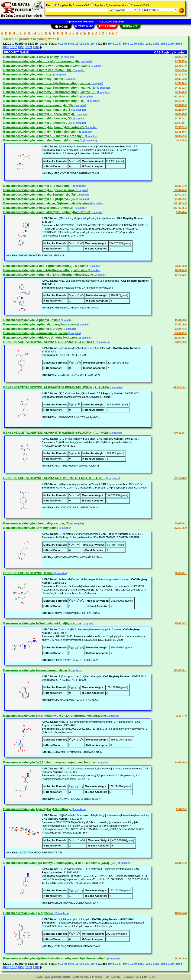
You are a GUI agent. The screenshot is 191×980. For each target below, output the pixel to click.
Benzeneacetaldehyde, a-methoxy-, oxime (33, 79)
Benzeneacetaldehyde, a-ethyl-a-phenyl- (32, 57)
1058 (21, 47)
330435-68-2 (180, 670)
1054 (171, 44)
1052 (156, 44)
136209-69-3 (180, 338)
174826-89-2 (180, 342)
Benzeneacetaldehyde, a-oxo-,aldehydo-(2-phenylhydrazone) (47, 212)
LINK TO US (149, 977)
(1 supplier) (67, 57)
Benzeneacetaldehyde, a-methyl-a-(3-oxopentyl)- (38, 186)
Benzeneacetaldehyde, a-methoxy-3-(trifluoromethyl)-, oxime (47, 83)
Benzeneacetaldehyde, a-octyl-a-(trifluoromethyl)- (39, 208)
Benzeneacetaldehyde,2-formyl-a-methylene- (35, 670)
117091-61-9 (180, 863)
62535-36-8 (181, 266)
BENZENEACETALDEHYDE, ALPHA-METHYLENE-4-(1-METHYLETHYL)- (54, 478)
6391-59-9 (181, 809)
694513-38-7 (180, 433)
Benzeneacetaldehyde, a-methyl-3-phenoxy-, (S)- (38, 123)
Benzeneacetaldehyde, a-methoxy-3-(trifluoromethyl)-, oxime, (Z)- (50, 92)
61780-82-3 (181, 127)
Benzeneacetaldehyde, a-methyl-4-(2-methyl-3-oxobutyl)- (44, 127)
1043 (86, 44)
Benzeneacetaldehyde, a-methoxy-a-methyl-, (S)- (38, 110)
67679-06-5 (181, 195)
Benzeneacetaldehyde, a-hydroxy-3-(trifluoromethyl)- (41, 61)
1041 (71, 44)
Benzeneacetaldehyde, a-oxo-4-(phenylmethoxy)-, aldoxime (46, 266)
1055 (179, 44)
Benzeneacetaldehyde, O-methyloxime (31, 528)
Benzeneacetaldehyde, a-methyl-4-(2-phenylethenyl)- (41, 132)
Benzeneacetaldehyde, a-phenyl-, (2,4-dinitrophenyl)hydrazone (48, 275)
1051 (149, 44)
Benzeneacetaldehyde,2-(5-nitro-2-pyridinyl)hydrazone (42, 623)
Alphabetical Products (80, 22)
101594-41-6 (180, 329)
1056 (6, 47)
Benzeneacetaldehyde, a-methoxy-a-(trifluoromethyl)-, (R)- (45, 101)
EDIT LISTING (113, 977)
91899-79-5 (181, 105)
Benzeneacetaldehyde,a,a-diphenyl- (29, 913)
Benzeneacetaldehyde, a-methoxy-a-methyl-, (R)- (38, 105)
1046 (111, 44)
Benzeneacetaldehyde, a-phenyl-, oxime (32, 320)
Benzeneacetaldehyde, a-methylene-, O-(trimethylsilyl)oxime (46, 203)
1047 (118, 44)
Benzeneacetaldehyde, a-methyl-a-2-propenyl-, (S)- (39, 199)
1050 (141, 44)
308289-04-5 (180, 204)
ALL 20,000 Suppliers (112, 22)
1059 (29, 47)
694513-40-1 (180, 387)
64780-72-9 (181, 92)
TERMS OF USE (80, 977)
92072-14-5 (181, 270)
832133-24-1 (180, 97)
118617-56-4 (180, 101)
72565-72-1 (181, 573)
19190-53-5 (181, 75)
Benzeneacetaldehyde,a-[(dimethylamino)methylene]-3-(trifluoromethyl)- (55, 958)
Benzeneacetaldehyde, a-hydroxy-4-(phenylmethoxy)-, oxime (47, 66)
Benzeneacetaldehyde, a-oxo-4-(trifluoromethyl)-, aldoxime (45, 270)
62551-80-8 (181, 132)
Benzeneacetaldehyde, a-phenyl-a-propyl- (33, 329)
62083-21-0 (181, 136)
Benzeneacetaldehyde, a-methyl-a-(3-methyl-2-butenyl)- (43, 140)
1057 (14, 47)
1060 (36, 47)
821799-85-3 (180, 208)
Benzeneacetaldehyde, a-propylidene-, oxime (35, 333)
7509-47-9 (181, 716)
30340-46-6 (181, 325)
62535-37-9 (181, 66)
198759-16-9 (180, 478)
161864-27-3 (180, 333)
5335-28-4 (181, 212)
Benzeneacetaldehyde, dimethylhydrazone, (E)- (37, 523)
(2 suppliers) (90, 141)
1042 (79, 44)
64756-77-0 (181, 61)
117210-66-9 (180, 528)
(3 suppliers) (113, 478)
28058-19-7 (181, 624)
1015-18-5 (181, 141)
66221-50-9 (181, 110)
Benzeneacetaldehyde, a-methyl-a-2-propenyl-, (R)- (40, 194)
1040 (63, 44)
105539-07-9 (180, 57)
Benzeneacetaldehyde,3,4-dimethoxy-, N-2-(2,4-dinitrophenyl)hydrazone (55, 716)
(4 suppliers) (74, 670)
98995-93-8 (181, 79)
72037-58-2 (181, 524)
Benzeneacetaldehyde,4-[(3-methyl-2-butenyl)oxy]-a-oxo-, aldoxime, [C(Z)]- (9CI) (60, 863)
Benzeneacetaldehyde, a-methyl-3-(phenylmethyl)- (39, 114)
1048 (126, 44)
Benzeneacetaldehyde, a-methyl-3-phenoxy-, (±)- (38, 118)
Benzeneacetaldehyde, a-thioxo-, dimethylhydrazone (41, 338)
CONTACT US (131, 977)
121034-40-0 (180, 190)
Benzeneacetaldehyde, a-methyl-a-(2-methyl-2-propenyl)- (44, 136)
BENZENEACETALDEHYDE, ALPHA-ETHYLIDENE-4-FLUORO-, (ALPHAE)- (56, 433)
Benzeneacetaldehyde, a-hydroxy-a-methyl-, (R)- (38, 70)
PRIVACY (97, 977)
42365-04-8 (181, 913)
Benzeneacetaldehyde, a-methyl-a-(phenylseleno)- (39, 190)
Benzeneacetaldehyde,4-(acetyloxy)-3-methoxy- (37, 809)
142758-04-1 (180, 119)
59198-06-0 (181, 959)
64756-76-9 (181, 83)
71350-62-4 (181, 70)
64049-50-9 (181, 763)
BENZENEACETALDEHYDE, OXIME (28, 573)
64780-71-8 (181, 88)
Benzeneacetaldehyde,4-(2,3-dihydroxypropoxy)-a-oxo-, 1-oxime (49, 762)
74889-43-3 (181, 114)
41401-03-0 (181, 320)
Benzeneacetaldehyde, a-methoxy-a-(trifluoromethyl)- (41, 96)
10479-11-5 (181, 275)
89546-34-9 (181, 186)
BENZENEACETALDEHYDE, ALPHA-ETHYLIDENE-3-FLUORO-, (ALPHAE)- (56, 387)
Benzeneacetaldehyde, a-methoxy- (28, 74)
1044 (94, 44)
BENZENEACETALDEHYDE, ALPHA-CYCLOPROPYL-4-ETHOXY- (49, 342)
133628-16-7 (180, 123)
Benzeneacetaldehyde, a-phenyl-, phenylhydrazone (40, 324)
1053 (164, 44)
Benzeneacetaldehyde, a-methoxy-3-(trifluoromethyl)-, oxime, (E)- (50, 88)
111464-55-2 (180, 199)
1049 (134, 44)
